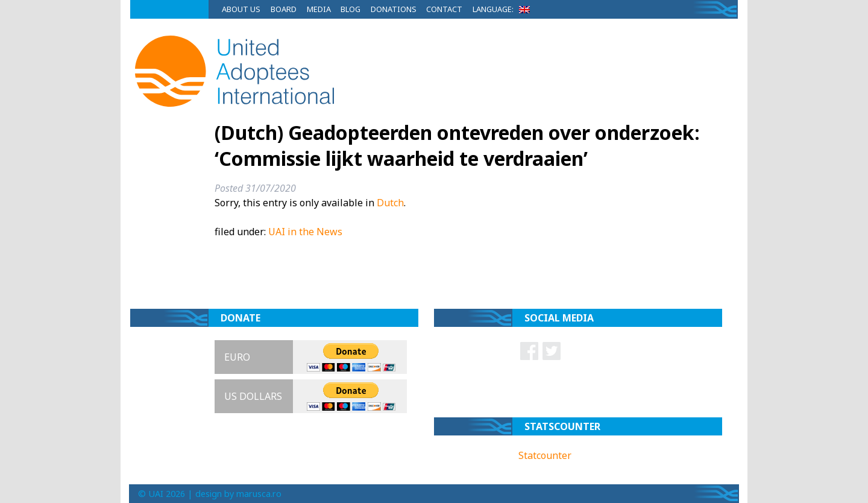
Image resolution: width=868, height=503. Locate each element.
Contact (444, 9)
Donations (394, 9)
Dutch (390, 203)
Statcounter (545, 455)
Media (319, 9)
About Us (241, 9)
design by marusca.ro (238, 494)
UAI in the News (305, 232)
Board (284, 9)
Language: (503, 9)
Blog (351, 9)
